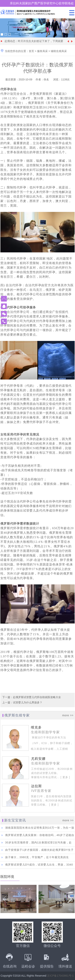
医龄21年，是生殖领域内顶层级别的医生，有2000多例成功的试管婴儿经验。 (51, 800)
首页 (31, 51)
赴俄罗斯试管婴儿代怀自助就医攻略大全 (37, 697)
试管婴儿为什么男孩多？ (28, 702)
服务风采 (42, 51)
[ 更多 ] (65, 777)
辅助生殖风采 (59, 51)
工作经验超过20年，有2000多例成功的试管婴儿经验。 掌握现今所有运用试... (52, 773)
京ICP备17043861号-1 (60, 976)
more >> (68, 715)
